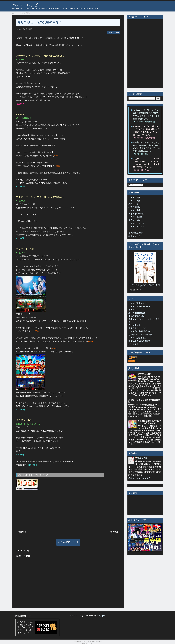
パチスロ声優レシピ (137, 303)
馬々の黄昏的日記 (136, 316)
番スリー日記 (134, 220)
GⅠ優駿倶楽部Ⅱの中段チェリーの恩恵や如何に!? (150, 422)
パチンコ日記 (134, 201)
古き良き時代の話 (136, 214)
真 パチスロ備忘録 (137, 313)
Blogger (101, 616)
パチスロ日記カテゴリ (68, 542)
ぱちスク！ (133, 344)
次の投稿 (22, 532)
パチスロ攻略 (134, 210)
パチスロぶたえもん (137, 338)
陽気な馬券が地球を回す (139, 341)
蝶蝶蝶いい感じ (145, 374)
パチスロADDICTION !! (139, 307)
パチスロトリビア (136, 227)
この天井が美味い (136, 233)
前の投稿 (114, 532)
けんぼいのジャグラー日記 (140, 335)
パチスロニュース (136, 223)
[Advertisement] (68, 510)
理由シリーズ (134, 236)
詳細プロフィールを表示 (139, 478)
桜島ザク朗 (142, 458)
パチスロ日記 (114, 33)
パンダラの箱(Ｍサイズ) (139, 331)
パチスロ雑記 (134, 207)
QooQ (91, 643)
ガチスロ (132, 310)
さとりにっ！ (134, 325)
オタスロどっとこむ (137, 328)
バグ (130, 230)
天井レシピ (133, 204)
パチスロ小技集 (135, 217)
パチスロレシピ (25, 5)
